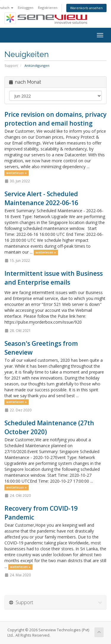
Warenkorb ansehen (86, 8)
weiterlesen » (16, 173)
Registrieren (48, 8)
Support (11, 65)
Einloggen (26, 8)
